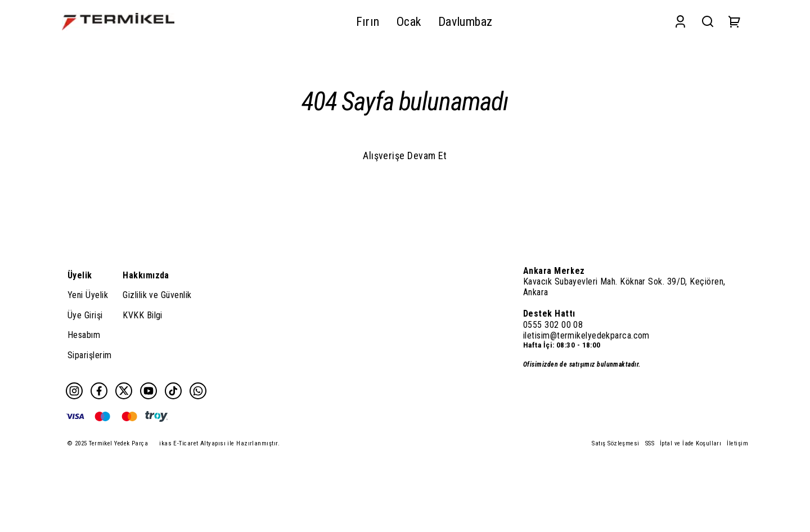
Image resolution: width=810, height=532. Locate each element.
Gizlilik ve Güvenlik (157, 295)
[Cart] (735, 22)
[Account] (680, 22)
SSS (650, 443)
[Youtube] (148, 391)
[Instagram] (74, 391)
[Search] (708, 22)
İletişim (737, 443)
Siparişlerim (89, 355)
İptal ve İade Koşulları (690, 443)
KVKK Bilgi (143, 315)
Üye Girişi (85, 315)
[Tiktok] (173, 391)
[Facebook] (99, 391)
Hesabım (84, 335)
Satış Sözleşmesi (615, 443)
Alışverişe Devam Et (405, 155)
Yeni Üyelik (88, 295)
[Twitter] (124, 391)
